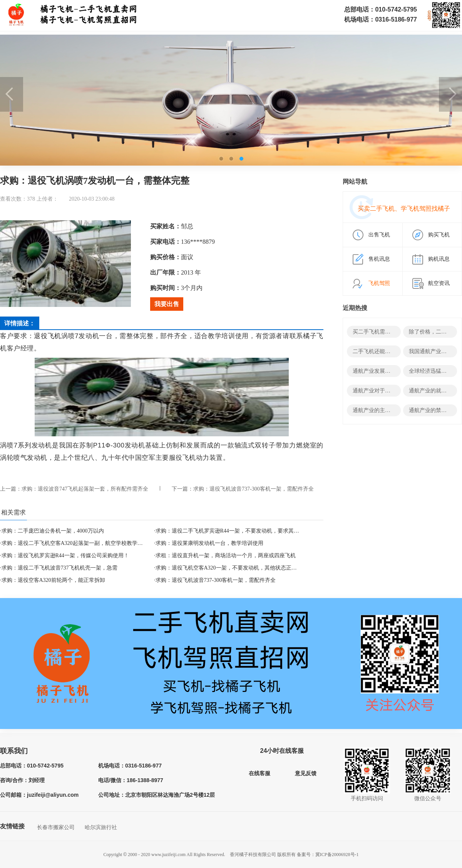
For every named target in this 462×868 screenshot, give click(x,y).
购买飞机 (439, 235)
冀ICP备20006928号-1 (337, 855)
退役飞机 (48, 336)
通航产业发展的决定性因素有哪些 (393, 371)
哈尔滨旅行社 (101, 827)
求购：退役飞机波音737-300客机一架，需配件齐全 (254, 489)
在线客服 (259, 773)
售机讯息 (379, 259)
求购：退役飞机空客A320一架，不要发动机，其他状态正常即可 (232, 568)
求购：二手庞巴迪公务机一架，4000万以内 (53, 531)
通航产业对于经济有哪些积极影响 (393, 391)
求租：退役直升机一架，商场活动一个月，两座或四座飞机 (226, 555)
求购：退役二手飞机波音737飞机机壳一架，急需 (59, 568)
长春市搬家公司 (56, 827)
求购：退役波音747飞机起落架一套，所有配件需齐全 (85, 489)
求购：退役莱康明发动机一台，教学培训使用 (209, 543)
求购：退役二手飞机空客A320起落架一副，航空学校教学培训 (75, 543)
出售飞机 (379, 235)
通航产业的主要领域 (377, 410)
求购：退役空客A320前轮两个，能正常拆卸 (53, 580)
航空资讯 (439, 283)
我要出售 (167, 304)
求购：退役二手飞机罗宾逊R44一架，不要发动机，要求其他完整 (233, 531)
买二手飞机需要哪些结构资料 (388, 332)
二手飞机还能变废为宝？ (382, 351)
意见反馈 (306, 773)
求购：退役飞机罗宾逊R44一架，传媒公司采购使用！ (65, 555)
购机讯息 (439, 259)
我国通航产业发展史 (433, 351)
